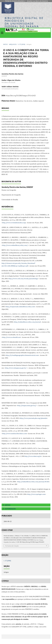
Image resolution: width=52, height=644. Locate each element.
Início (5, 44)
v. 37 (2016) (21, 44)
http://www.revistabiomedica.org (14, 223)
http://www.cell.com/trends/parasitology (23, 279)
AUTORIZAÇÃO (10, 509)
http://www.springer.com (36, 494)
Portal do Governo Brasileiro (15, 1)
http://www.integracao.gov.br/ (16, 368)
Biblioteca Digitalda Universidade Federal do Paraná (24, 22)
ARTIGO (7, 505)
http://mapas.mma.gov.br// (27, 406)
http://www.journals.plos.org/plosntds (33, 418)
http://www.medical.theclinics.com (14, 434)
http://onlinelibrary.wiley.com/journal (27, 322)
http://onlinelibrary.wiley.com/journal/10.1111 (33, 482)
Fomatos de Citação (12, 546)
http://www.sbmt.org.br (33, 456)
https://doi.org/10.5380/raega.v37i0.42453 (21, 96)
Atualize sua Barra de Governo (37, 1)
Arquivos (13, 44)
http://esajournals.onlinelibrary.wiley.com (20, 307)
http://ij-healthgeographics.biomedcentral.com (22, 355)
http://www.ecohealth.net (11, 337)
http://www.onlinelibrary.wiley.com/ (15, 245)
